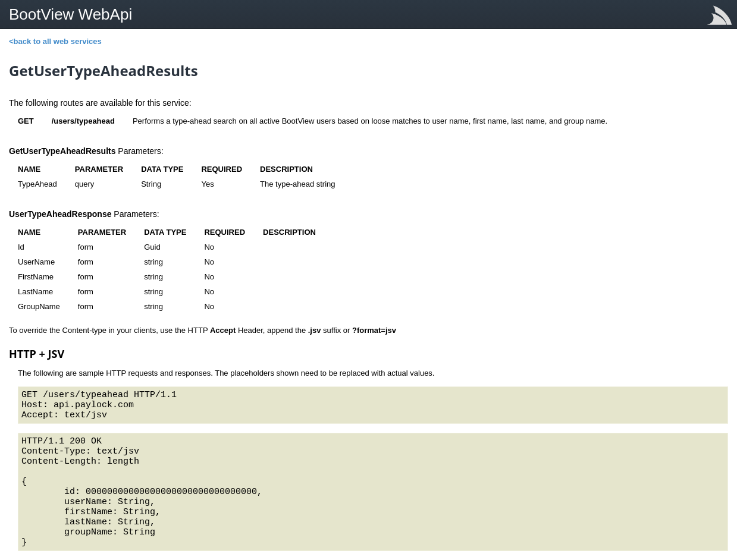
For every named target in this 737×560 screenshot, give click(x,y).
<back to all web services (55, 41)
